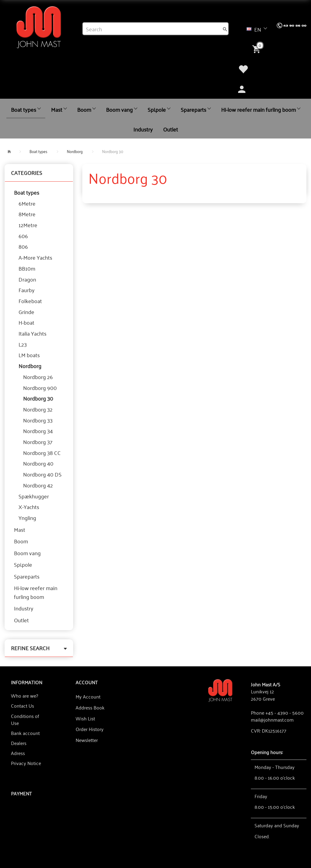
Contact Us (22, 706)
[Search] (225, 29)
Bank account (25, 733)
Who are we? (24, 695)
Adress (18, 753)
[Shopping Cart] (258, 49)
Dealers (19, 743)
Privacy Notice (26, 763)
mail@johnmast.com (272, 719)
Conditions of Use (25, 719)
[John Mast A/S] (220, 690)
